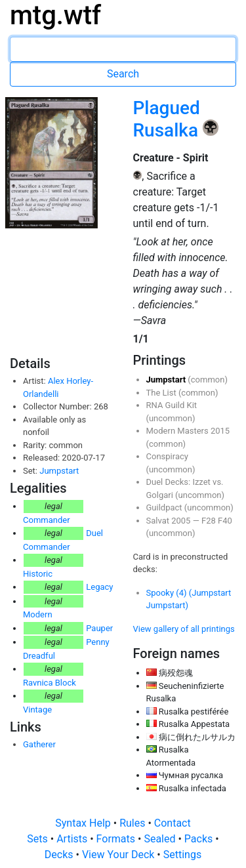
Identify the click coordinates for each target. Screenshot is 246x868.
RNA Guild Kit (172, 405)
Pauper (99, 628)
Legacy (99, 587)
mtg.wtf (55, 15)
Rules (133, 823)
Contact (173, 823)
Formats (117, 839)
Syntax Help (84, 823)
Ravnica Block (50, 683)
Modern (38, 614)
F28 (210, 521)
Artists (73, 839)
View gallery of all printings (184, 629)
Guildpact (165, 507)
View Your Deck (119, 855)
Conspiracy (167, 456)
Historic (38, 574)
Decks (60, 855)
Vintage (37, 710)
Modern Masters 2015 (188, 431)
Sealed (161, 839)
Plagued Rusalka (168, 119)
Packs (200, 839)
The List (162, 393)
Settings (182, 855)
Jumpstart (59, 471)
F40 (225, 521)
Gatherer (39, 744)
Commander (47, 520)
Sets (38, 839)
